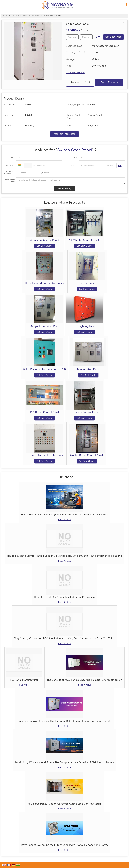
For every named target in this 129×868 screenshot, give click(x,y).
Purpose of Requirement (9, 173)
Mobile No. (10, 165)
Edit (98, 37)
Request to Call (80, 83)
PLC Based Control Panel (45, 412)
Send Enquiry (109, 83)
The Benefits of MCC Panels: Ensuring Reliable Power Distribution (84, 680)
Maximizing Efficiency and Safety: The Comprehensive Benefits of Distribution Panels (65, 762)
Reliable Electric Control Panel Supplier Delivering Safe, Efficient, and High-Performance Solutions (64, 556)
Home (6, 16)
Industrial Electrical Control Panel (45, 455)
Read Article (64, 520)
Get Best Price (113, 37)
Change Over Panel (88, 369)
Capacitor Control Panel (85, 412)
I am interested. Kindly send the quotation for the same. (71, 181)
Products (15, 16)
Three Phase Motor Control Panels (44, 283)
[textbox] (86, 37)
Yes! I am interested (64, 134)
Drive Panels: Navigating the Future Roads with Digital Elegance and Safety (64, 845)
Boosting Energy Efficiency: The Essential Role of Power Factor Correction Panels (64, 721)
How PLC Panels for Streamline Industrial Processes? (64, 597)
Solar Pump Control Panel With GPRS (44, 369)
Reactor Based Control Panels (87, 455)
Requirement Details (9, 181)
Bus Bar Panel (87, 283)
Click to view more (75, 73)
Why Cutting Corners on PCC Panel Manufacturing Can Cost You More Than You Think (64, 639)
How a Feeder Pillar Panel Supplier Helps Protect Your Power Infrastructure (64, 515)
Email (75, 158)
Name (12, 158)
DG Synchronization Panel (45, 326)
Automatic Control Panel (45, 240)
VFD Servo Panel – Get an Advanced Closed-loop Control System (64, 804)
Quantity (74, 165)
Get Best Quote (45, 246)
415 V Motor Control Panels (84, 240)
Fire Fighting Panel (85, 326)
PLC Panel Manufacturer (24, 680)
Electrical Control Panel (32, 16)
